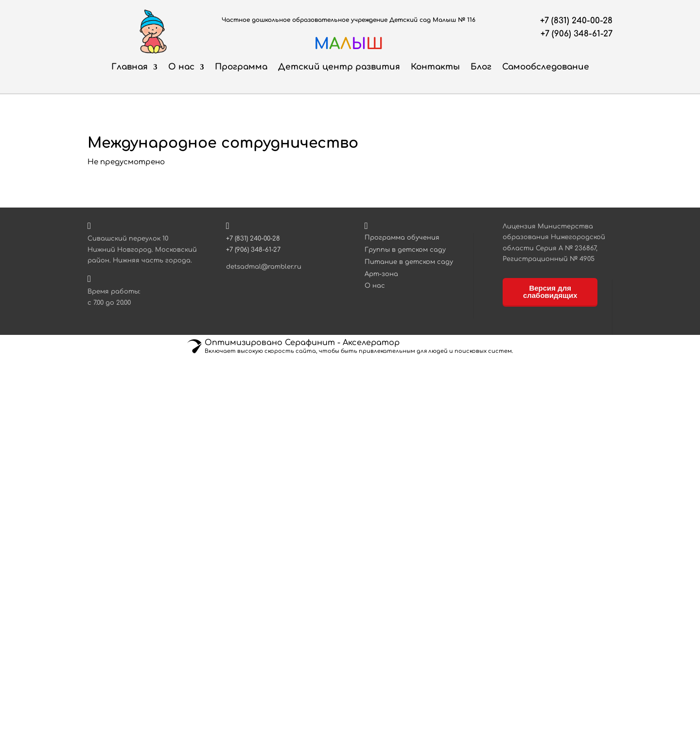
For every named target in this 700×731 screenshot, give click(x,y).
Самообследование (546, 67)
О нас (181, 67)
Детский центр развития (339, 67)
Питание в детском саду (409, 262)
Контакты (435, 67)
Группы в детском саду (405, 250)
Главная (130, 67)
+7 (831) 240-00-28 (576, 21)
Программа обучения (402, 238)
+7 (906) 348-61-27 (577, 34)
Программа (241, 67)
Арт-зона (381, 274)
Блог (481, 67)
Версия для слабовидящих (550, 292)
